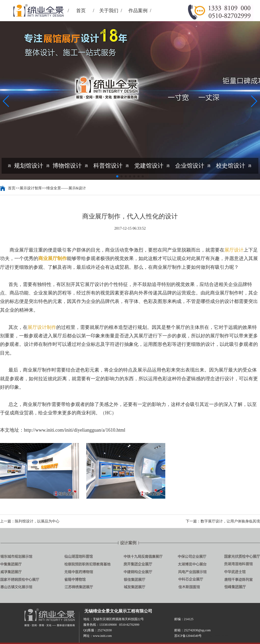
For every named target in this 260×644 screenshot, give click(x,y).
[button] (6, 101)
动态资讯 (96, 32)
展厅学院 (37, 32)
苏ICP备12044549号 (215, 636)
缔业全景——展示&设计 (66, 188)
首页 (81, 11)
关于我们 (109, 11)
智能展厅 (66, 32)
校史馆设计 (231, 166)
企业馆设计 (190, 166)
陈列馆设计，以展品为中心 (37, 521)
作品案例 (138, 11)
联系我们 (125, 32)
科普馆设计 (108, 166)
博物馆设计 (67, 166)
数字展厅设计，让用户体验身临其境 (230, 521)
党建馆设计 (149, 166)
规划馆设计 (29, 166)
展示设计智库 (31, 188)
